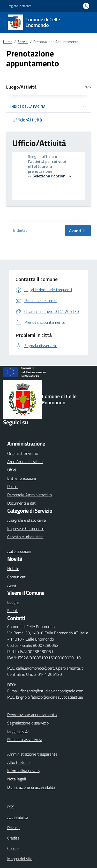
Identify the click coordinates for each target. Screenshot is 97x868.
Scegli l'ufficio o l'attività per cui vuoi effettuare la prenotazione (47, 164)
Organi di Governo (23, 453)
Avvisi (12, 585)
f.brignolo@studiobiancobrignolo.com (52, 691)
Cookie (13, 848)
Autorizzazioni (19, 551)
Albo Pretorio (18, 762)
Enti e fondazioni (22, 478)
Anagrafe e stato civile (27, 520)
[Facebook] (8, 431)
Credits (13, 838)
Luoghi (13, 602)
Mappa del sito (20, 859)
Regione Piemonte (20, 6)
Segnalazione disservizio (28, 723)
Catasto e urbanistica (25, 537)
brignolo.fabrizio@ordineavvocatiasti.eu (50, 697)
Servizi (23, 42)
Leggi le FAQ (18, 731)
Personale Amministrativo (29, 495)
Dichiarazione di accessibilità (31, 787)
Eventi (13, 611)
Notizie (13, 569)
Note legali (17, 779)
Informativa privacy (24, 771)
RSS (11, 807)
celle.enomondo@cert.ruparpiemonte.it (50, 668)
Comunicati (17, 577)
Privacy (13, 828)
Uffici (12, 470)
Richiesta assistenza (25, 740)
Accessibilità (18, 817)
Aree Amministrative (25, 462)
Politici (13, 486)
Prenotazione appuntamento (32, 715)
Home (8, 42)
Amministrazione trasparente (32, 754)
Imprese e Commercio (26, 528)
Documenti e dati (22, 503)
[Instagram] (22, 431)
